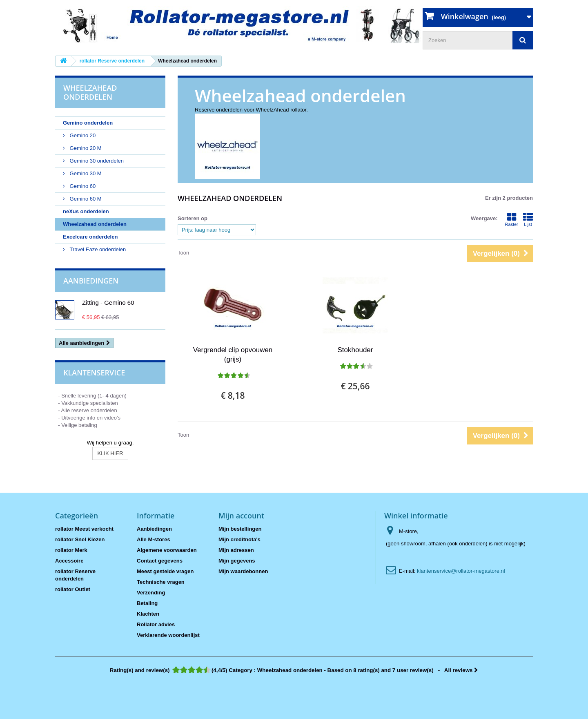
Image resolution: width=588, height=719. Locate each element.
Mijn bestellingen (240, 529)
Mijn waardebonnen (243, 571)
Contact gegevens (160, 561)
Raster (512, 219)
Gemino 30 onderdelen (96, 161)
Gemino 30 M (85, 173)
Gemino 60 (82, 186)
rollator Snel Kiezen (80, 539)
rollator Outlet (73, 589)
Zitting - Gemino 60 (108, 303)
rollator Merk (71, 550)
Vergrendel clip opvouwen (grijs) (233, 355)
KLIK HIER (110, 453)
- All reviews (294, 670)
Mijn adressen (236, 550)
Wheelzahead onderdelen (95, 224)
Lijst (528, 219)
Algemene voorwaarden (167, 550)
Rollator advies (156, 624)
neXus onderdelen (86, 211)
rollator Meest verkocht (84, 529)
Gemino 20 (82, 135)
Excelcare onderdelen (90, 237)
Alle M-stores (154, 539)
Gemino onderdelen (88, 123)
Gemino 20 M (85, 148)
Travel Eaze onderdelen (97, 249)
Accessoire (69, 561)
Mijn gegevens (237, 561)
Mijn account (241, 516)
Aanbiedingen (91, 281)
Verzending (151, 593)
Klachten (148, 614)
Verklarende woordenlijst (168, 635)
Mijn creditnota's (239, 539)
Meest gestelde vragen (165, 571)
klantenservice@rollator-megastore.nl (461, 571)
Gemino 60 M (85, 199)
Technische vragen (161, 582)
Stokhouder (355, 350)
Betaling (147, 603)
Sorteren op (193, 218)
